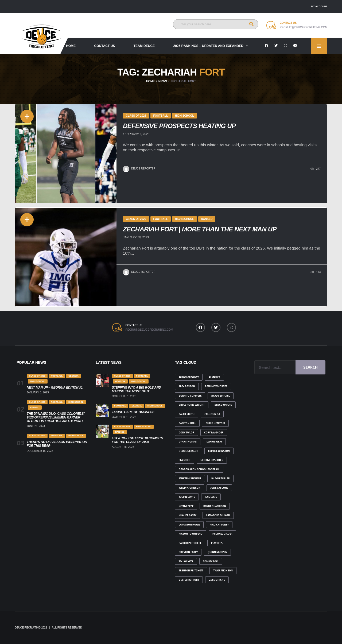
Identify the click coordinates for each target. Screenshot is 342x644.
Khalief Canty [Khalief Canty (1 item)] (188, 515)
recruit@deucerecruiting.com (304, 27)
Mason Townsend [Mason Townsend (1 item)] (191, 534)
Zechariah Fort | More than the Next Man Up (200, 229)
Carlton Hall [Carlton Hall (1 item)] (187, 423)
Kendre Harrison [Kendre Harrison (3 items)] (215, 506)
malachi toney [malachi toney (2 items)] (219, 525)
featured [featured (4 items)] (185, 460)
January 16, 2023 (136, 237)
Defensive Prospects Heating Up (179, 126)
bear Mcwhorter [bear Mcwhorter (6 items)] (216, 386)
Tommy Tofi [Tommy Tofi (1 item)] (211, 561)
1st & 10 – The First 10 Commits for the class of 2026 (138, 440)
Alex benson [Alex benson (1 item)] (187, 386)
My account (319, 6)
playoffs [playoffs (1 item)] (217, 543)
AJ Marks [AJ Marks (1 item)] (214, 377)
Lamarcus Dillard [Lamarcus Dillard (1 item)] (218, 515)
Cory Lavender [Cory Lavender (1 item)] (214, 432)
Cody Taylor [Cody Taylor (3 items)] (186, 432)
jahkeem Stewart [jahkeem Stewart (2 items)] (190, 478)
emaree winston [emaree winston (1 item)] (219, 451)
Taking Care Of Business (133, 412)
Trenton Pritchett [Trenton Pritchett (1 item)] (191, 570)
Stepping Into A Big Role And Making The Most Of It (137, 389)
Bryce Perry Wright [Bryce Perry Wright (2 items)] (192, 405)
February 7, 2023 (136, 134)
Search (310, 367)
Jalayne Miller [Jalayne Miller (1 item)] (220, 478)
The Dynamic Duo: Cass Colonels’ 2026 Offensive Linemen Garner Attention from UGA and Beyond (56, 417)
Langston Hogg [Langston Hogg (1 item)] (189, 525)
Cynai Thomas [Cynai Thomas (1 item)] (188, 442)
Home (71, 46)
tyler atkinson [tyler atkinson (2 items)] (223, 570)
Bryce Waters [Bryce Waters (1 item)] (223, 405)
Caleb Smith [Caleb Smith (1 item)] (187, 414)
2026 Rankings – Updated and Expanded (209, 46)
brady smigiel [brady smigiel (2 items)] (221, 396)
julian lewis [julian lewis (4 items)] (187, 497)
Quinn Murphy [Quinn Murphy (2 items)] (217, 552)
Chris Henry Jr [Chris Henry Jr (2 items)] (215, 423)
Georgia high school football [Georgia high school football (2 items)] (199, 469)
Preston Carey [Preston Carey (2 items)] (188, 552)
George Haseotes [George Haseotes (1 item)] (212, 460)
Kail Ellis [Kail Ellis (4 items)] (211, 497)
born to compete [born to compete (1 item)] (190, 396)
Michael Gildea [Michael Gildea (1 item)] (222, 534)
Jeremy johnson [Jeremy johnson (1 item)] (190, 488)
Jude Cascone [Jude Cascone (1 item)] (219, 488)
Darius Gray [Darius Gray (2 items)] (214, 442)
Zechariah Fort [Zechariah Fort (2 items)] (189, 580)
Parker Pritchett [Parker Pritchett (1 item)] (190, 543)
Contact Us (105, 46)
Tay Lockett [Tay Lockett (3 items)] (186, 561)
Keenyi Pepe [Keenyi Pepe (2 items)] (186, 506)
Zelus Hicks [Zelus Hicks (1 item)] (217, 580)
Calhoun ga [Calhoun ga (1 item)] (212, 414)
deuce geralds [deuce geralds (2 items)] (189, 451)
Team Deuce (144, 46)
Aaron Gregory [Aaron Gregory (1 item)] (189, 377)
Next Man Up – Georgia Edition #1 (55, 388)
